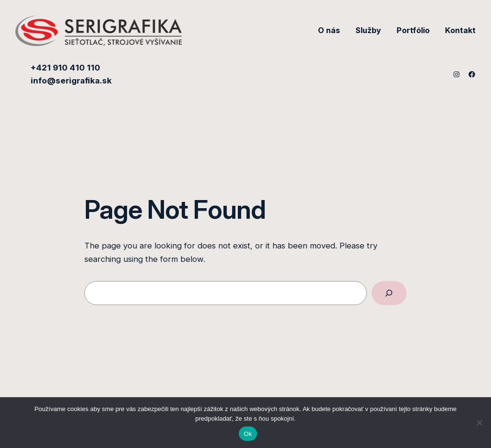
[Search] (389, 293)
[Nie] (479, 423)
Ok (248, 434)
